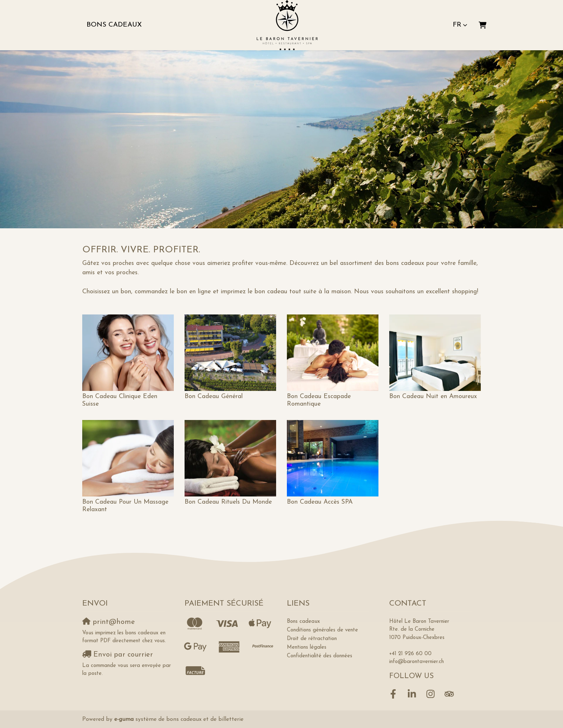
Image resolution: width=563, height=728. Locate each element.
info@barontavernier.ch (417, 662)
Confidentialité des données (320, 656)
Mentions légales (307, 647)
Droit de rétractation (312, 639)
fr (457, 25)
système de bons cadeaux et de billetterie (179, 719)
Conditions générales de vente (322, 630)
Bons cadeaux (114, 25)
